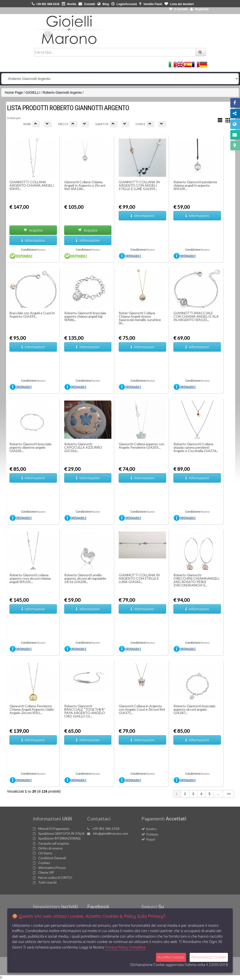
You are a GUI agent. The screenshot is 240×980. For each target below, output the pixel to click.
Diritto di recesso (50, 848)
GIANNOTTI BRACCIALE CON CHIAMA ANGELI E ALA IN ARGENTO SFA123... (196, 316)
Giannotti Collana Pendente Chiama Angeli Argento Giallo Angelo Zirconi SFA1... (32, 709)
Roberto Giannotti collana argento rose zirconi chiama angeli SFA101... (30, 578)
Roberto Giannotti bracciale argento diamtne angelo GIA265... (30, 447)
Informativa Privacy (52, 868)
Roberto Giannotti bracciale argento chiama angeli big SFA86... (85, 316)
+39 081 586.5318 (106, 829)
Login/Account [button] (124, 4)
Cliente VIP (46, 872)
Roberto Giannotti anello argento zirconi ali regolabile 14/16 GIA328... (85, 578)
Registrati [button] (199, 9)
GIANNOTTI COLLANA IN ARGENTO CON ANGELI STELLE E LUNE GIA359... (139, 185)
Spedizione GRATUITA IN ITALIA (61, 833)
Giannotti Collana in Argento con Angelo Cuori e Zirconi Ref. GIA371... (142, 709)
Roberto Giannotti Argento (62, 93)
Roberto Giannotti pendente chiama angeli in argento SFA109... (195, 185)
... (218, 794)
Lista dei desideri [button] (179, 4)
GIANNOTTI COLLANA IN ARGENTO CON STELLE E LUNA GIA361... (139, 578)
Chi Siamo (45, 853)
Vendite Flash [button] (151, 4)
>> (228, 794)
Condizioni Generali (52, 858)
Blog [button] (103, 4)
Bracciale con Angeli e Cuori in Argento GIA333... (32, 315)
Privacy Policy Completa (125, 947)
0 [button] (178, 9)
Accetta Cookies (171, 957)
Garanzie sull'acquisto (54, 843)
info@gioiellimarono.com (111, 833)
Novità (69, 4)
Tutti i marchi (47, 882)
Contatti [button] (87, 4)
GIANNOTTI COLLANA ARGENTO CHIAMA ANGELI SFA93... (32, 185)
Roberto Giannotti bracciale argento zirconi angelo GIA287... (194, 709)
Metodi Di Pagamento (54, 829)
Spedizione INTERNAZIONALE (60, 838)
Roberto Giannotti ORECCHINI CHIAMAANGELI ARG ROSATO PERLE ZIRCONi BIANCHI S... (196, 580)
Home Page (14, 93)
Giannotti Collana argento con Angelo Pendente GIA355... (141, 446)
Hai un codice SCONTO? (55, 878)
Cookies (44, 863)
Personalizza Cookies (209, 957)
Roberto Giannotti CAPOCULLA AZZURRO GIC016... (83, 447)
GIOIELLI (33, 93)
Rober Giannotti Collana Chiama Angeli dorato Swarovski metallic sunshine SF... (140, 318)
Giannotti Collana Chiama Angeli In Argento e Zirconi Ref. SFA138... (85, 185)
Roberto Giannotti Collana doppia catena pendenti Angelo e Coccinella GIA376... (196, 447)
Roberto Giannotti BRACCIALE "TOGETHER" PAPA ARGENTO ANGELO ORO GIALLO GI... (85, 711)
